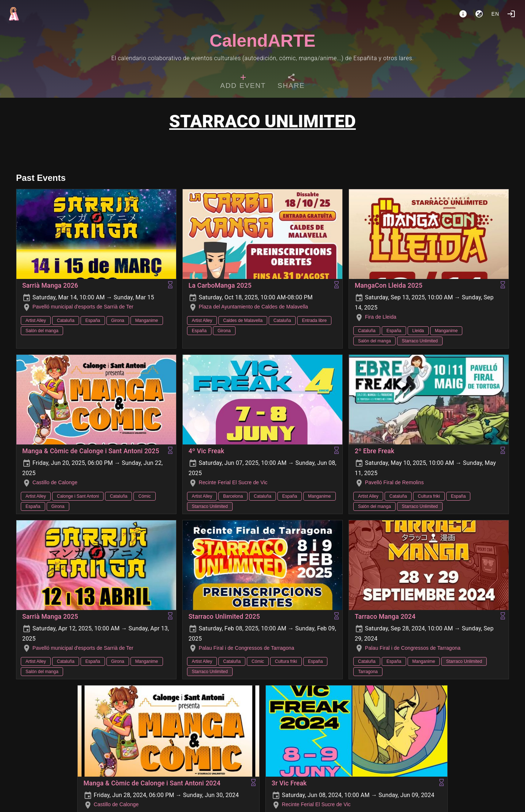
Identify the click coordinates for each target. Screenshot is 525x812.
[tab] (243, 82)
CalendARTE (263, 41)
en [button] (495, 14)
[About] (463, 14)
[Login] (511, 14)
